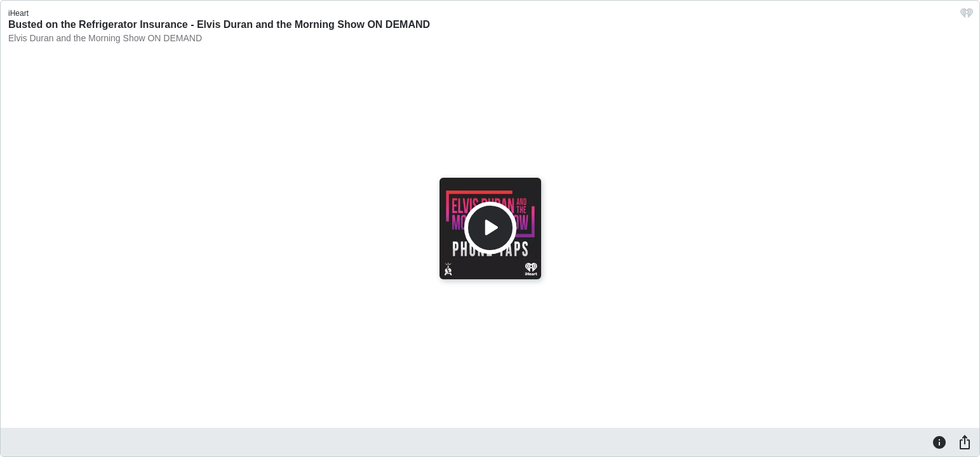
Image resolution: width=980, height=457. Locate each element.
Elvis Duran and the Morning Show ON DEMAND (105, 38)
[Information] (939, 442)
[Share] (965, 442)
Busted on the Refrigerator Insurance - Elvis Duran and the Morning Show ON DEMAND (219, 24)
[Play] (490, 228)
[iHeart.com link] (967, 16)
